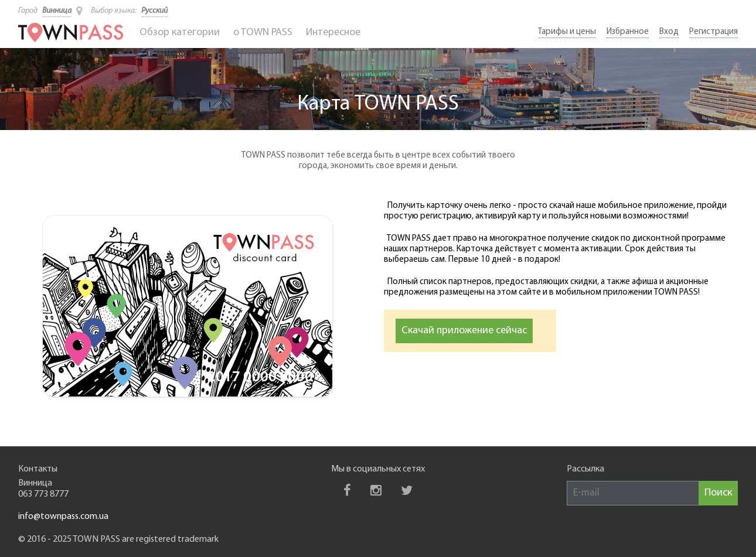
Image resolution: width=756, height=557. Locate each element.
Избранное (628, 32)
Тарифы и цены (567, 32)
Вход (669, 32)
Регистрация (714, 32)
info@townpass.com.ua (63, 517)
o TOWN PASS (263, 33)
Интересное (333, 33)
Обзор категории (180, 33)
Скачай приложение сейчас (464, 331)
